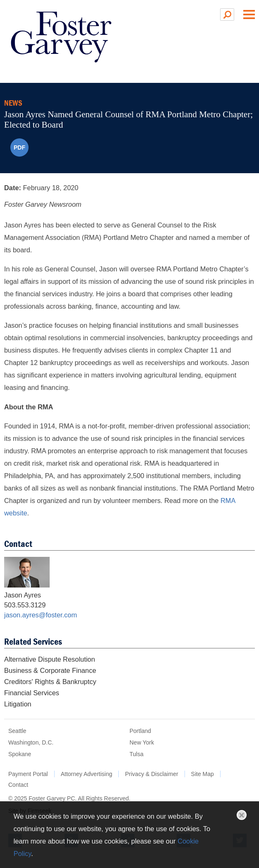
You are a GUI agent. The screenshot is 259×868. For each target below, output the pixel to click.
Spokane (20, 754)
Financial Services (32, 693)
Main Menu (249, 15)
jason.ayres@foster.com (41, 615)
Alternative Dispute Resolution (50, 659)
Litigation (18, 704)
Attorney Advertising (87, 774)
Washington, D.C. (31, 742)
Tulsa (137, 754)
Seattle (17, 731)
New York (142, 742)
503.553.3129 (25, 605)
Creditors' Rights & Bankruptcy (50, 682)
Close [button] (242, 815)
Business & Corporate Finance (50, 670)
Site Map (203, 774)
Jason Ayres (23, 595)
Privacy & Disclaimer (151, 774)
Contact (18, 785)
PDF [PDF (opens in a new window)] (19, 147)
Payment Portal (28, 774)
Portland (140, 731)
